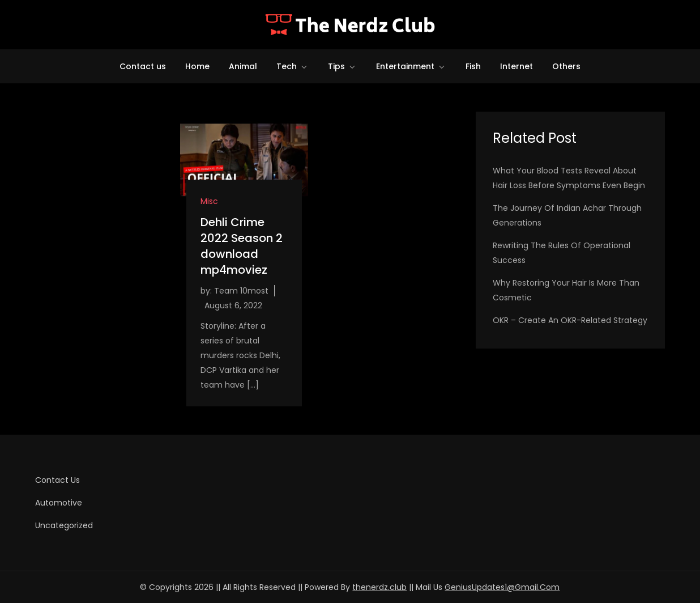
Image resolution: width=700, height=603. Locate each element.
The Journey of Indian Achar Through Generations (567, 215)
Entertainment (411, 66)
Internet (517, 66)
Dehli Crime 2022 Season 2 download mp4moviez (242, 246)
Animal (243, 66)
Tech (293, 66)
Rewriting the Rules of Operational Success (562, 253)
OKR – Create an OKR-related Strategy (570, 320)
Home (197, 66)
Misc (209, 201)
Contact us (143, 66)
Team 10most (241, 291)
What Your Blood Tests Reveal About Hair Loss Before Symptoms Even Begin (569, 178)
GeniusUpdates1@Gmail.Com (502, 587)
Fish (473, 66)
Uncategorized (64, 525)
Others (566, 66)
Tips (342, 66)
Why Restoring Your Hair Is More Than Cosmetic (566, 290)
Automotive (59, 503)
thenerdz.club (379, 587)
